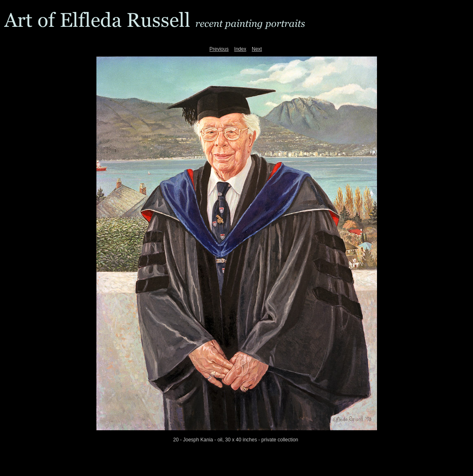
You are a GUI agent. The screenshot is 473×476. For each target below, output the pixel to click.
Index (240, 49)
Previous (219, 49)
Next (257, 49)
